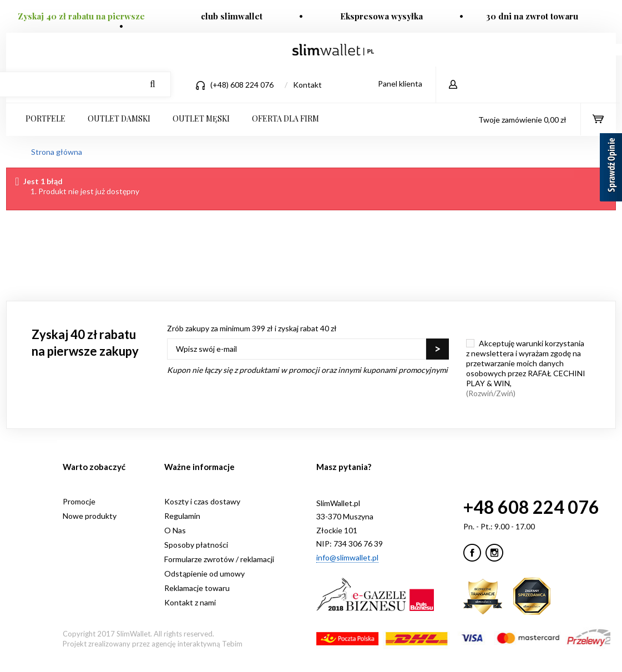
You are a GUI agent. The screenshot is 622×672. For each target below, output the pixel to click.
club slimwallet (232, 16)
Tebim (232, 644)
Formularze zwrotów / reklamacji (219, 559)
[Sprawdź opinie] (611, 169)
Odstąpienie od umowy (204, 574)
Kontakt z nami (190, 602)
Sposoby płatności (196, 545)
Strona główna (57, 152)
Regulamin (182, 516)
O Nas (175, 530)
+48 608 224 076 (531, 507)
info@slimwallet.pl (347, 557)
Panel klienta (400, 84)
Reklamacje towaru (197, 588)
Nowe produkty (90, 516)
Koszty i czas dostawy (202, 501)
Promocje (79, 501)
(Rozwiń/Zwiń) (491, 393)
